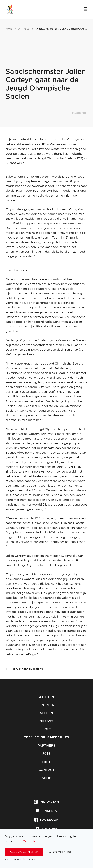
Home (9, 29)
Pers (46, 762)
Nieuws (46, 721)
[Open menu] (86, 10)
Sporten (46, 705)
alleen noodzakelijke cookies (20, 859)
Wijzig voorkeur (60, 852)
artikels (24, 29)
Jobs (47, 754)
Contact (46, 770)
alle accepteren (24, 852)
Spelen (46, 713)
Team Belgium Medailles (46, 738)
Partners (46, 746)
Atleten (46, 697)
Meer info (29, 841)
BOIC (46, 729)
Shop (46, 778)
